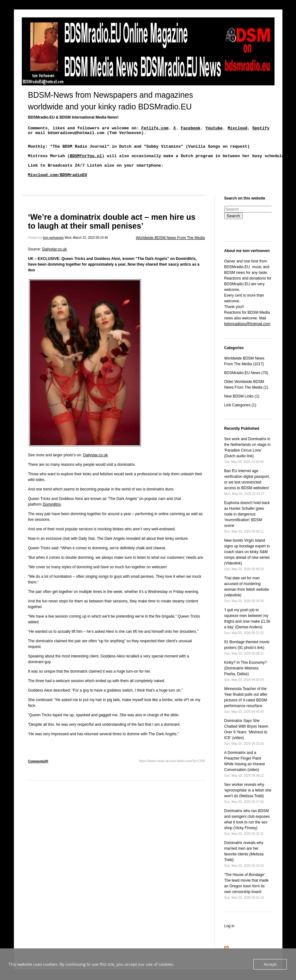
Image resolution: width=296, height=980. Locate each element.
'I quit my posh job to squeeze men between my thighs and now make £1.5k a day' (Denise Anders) (247, 632)
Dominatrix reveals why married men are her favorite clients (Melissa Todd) (244, 864)
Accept (270, 964)
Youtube (214, 129)
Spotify (261, 129)
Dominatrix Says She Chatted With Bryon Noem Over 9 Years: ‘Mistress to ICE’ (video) (246, 742)
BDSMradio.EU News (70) (246, 383)
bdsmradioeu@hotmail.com (247, 334)
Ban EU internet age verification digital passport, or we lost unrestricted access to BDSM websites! (247, 493)
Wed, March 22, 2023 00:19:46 (86, 248)
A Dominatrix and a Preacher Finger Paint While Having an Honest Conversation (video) (245, 774)
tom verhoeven (53, 248)
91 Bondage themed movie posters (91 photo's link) (247, 658)
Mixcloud (237, 129)
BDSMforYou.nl (86, 161)
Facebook (190, 129)
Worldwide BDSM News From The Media (170, 248)
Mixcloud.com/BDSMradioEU (58, 184)
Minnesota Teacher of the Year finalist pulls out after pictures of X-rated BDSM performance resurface (246, 710)
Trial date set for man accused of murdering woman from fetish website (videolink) (247, 600)
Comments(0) (38, 772)
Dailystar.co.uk (54, 260)
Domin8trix (52, 515)
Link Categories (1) (240, 416)
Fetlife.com (155, 129)
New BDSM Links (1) (242, 407)
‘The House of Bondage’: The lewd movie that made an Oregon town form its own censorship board (247, 896)
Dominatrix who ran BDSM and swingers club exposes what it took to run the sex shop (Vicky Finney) (247, 832)
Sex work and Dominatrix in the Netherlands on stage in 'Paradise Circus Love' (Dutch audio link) (248, 461)
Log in (230, 936)
